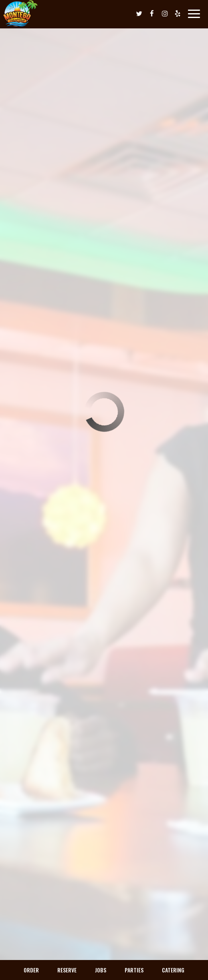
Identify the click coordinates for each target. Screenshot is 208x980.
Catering (173, 970)
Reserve (67, 970)
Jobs (101, 970)
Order (31, 970)
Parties (134, 970)
